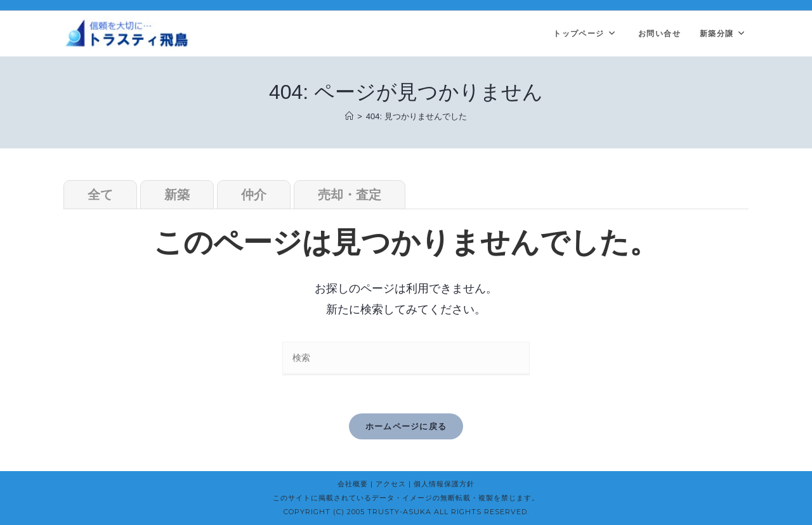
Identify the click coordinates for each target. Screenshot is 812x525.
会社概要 (353, 484)
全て (100, 195)
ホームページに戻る (406, 426)
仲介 (254, 195)
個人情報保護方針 (444, 484)
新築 (177, 195)
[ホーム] (349, 116)
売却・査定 (350, 195)
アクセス (391, 484)
